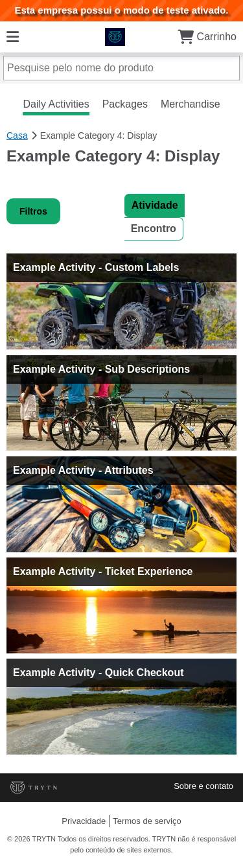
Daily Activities (56, 104)
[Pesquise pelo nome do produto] (121, 68)
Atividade (155, 205)
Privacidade (84, 821)
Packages (125, 104)
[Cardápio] (13, 37)
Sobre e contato (203, 786)
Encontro (154, 229)
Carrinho (207, 37)
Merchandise (191, 104)
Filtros (33, 211)
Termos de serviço (147, 821)
